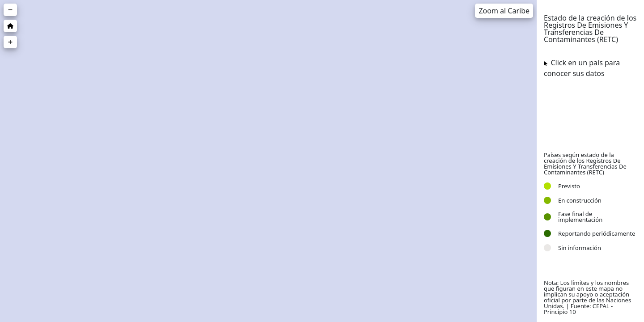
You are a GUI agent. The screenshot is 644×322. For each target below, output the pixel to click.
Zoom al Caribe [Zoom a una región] (504, 11)
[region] (268, 161)
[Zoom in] (10, 42)
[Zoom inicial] (10, 26)
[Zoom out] (10, 10)
